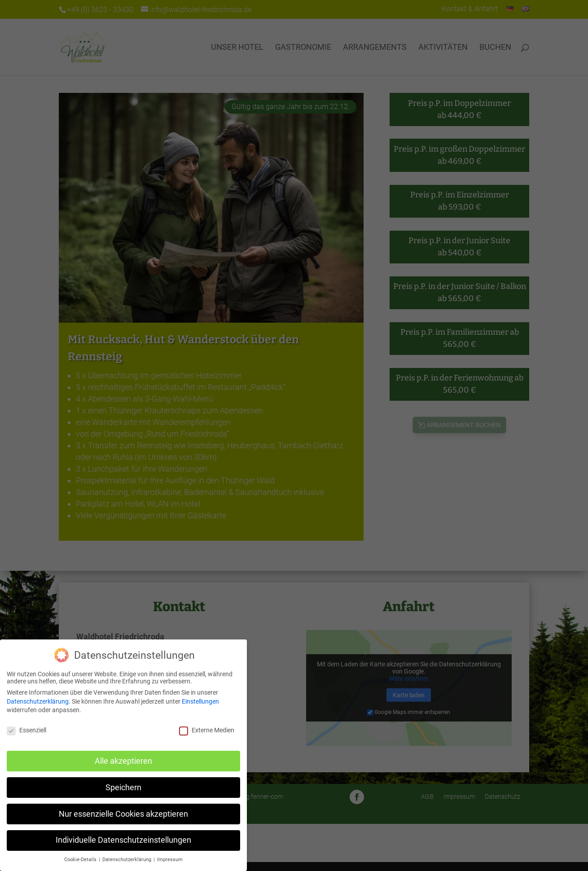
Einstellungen (200, 701)
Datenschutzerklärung (38, 701)
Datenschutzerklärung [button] (127, 860)
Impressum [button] (170, 860)
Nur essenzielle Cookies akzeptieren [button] (123, 814)
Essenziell (26, 730)
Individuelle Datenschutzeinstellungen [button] (123, 840)
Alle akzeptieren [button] (123, 761)
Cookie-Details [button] (81, 860)
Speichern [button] (123, 788)
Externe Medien (207, 730)
